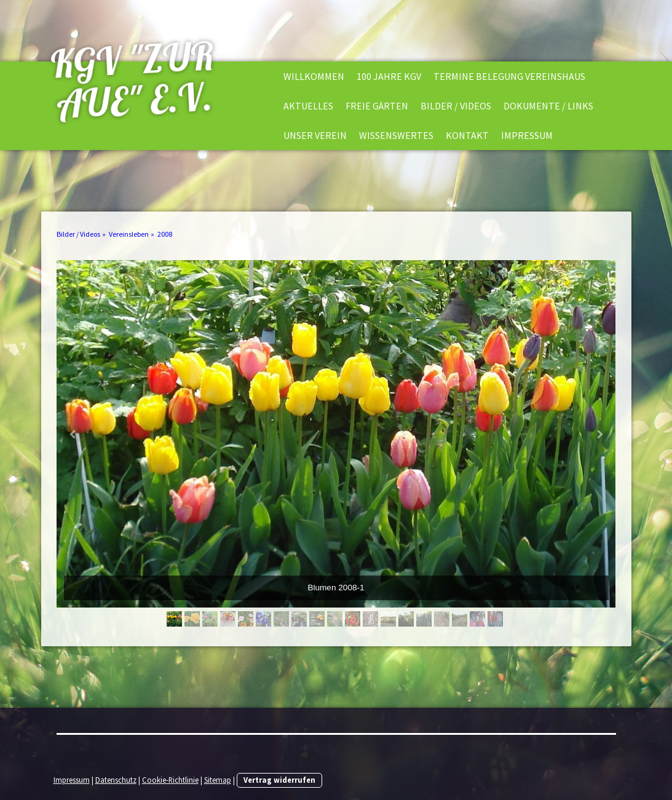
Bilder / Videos (456, 106)
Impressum (527, 135)
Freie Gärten (377, 106)
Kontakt (467, 135)
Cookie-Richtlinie (170, 780)
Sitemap (218, 780)
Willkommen (314, 76)
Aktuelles (308, 106)
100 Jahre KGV (389, 76)
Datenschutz (116, 780)
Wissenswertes (396, 135)
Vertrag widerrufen (279, 780)
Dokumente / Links (548, 106)
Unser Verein (315, 135)
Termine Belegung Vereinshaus (509, 76)
